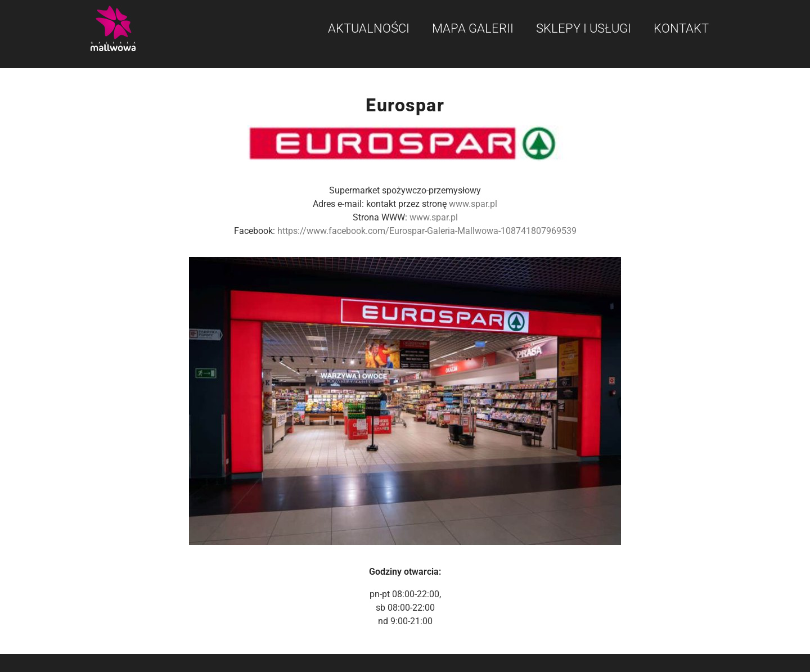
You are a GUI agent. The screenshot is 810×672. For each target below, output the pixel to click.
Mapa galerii (473, 28)
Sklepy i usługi (584, 28)
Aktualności (369, 28)
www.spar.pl (473, 204)
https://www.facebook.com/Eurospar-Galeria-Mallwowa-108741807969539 (427, 231)
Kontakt (681, 28)
